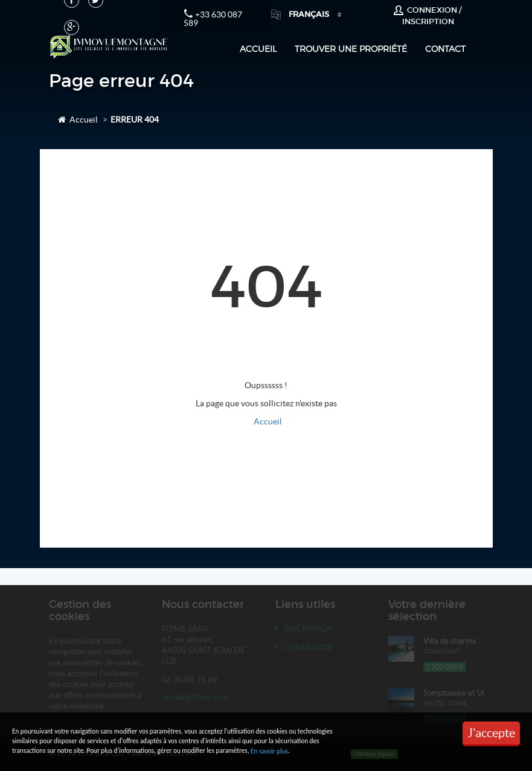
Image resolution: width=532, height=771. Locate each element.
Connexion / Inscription (428, 16)
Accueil (258, 49)
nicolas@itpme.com (195, 697)
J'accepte (491, 733)
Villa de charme (450, 641)
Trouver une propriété (351, 49)
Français (301, 14)
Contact (445, 49)
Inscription (304, 629)
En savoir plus (269, 751)
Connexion (303, 648)
